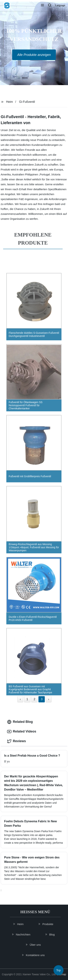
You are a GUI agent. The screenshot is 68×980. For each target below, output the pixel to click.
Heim (10, 102)
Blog (54, 934)
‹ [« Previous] (20, 699)
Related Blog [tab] (20, 722)
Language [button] (60, 5)
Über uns (37, 945)
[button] (42, 5)
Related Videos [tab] (22, 732)
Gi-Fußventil (27, 102)
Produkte (50, 924)
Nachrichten (25, 934)
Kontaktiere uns (37, 955)
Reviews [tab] (17, 741)
